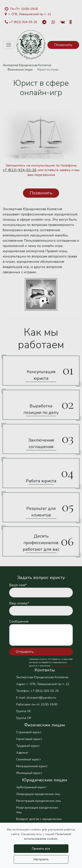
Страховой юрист (29, 732)
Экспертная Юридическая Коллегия (27, 65)
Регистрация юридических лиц (38, 801)
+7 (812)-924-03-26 (21, 22)
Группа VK (24, 711)
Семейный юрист (29, 759)
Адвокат (22, 753)
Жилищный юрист (29, 773)
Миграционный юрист (32, 766)
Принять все (41, 849)
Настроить (41, 859)
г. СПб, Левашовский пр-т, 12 (28, 14)
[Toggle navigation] (9, 45)
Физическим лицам (20, 70)
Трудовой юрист (28, 746)
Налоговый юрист (29, 739)
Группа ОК (24, 718)
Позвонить (63, 45)
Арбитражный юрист (31, 787)
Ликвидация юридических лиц (38, 794)
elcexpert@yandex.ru (41, 698)
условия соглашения (62, 666)
